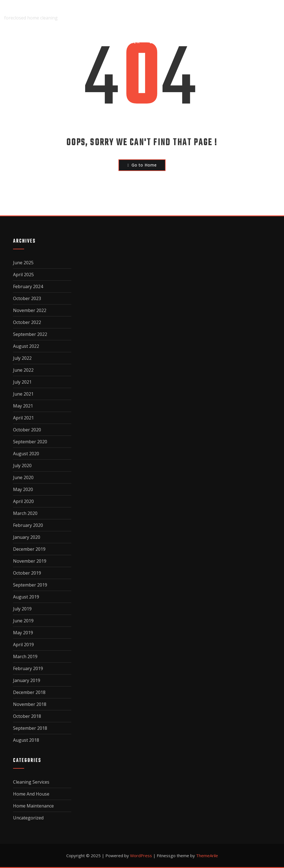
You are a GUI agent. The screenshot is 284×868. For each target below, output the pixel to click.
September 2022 (30, 334)
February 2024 (28, 286)
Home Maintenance (33, 806)
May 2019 (23, 633)
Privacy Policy (214, 42)
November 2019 (30, 561)
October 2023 (27, 298)
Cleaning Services (31, 782)
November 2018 (30, 704)
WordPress (141, 856)
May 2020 (23, 489)
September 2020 (30, 442)
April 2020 (23, 501)
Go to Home (142, 165)
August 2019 (26, 597)
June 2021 (23, 394)
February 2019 (28, 668)
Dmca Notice (167, 42)
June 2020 (23, 477)
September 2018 (30, 728)
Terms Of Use (262, 42)
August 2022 (26, 346)
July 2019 (22, 609)
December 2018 (29, 692)
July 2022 (22, 358)
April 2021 (23, 418)
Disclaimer (125, 42)
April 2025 (23, 275)
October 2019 (27, 573)
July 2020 (22, 466)
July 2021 (22, 382)
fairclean (17, 10)
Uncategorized (28, 818)
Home (58, 42)
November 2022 (30, 310)
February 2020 (28, 525)
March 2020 (25, 513)
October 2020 (27, 430)
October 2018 (27, 716)
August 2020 (26, 454)
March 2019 (25, 656)
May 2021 (23, 406)
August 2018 (26, 740)
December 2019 (29, 549)
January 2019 (27, 680)
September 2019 (30, 585)
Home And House (31, 794)
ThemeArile (207, 856)
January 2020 (27, 537)
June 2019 (23, 621)
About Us (88, 42)
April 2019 (23, 645)
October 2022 (27, 322)
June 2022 (23, 370)
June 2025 (23, 263)
